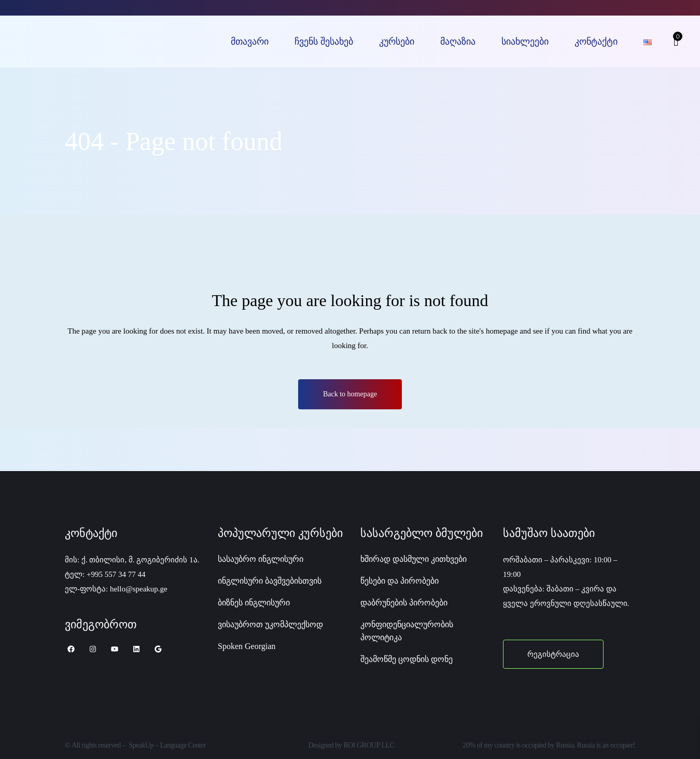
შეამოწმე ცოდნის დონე (407, 659)
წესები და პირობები (400, 581)
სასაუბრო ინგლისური (261, 559)
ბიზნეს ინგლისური (254, 603)
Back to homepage (350, 394)
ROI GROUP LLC (369, 745)
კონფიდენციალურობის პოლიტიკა (407, 631)
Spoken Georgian (247, 646)
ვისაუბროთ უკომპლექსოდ (270, 624)
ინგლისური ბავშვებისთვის (270, 581)
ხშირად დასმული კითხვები (414, 559)
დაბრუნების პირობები (404, 603)
